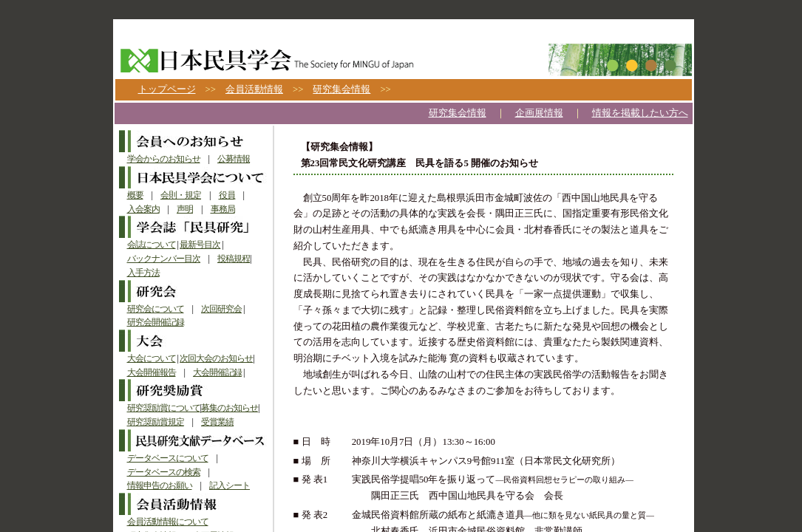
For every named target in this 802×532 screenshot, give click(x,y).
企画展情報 (539, 113)
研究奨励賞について (164, 408)
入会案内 (143, 209)
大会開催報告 (152, 372)
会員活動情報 (254, 89)
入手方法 (143, 273)
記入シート (230, 485)
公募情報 (234, 159)
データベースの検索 (164, 472)
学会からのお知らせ (164, 159)
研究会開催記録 (156, 322)
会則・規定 (181, 195)
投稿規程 (234, 259)
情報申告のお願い (160, 485)
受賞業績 (217, 422)
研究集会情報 (341, 89)
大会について (152, 358)
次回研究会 (221, 309)
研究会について (156, 309)
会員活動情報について (168, 522)
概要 (135, 195)
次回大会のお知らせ (216, 358)
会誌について (152, 245)
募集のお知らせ (230, 408)
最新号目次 (200, 245)
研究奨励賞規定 (156, 422)
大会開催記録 (217, 372)
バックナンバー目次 (164, 259)
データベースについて (168, 458)
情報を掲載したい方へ (640, 113)
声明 (185, 209)
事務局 (223, 209)
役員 (227, 195)
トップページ (167, 89)
